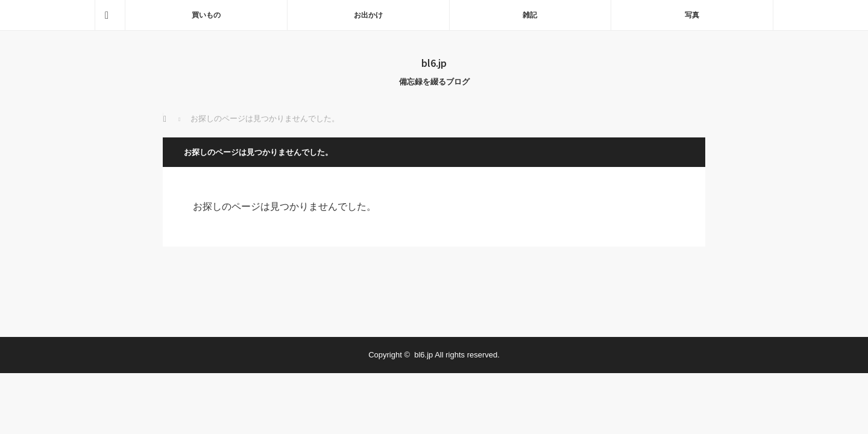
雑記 (530, 15)
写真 (692, 15)
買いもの (206, 15)
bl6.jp (434, 63)
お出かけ (368, 15)
